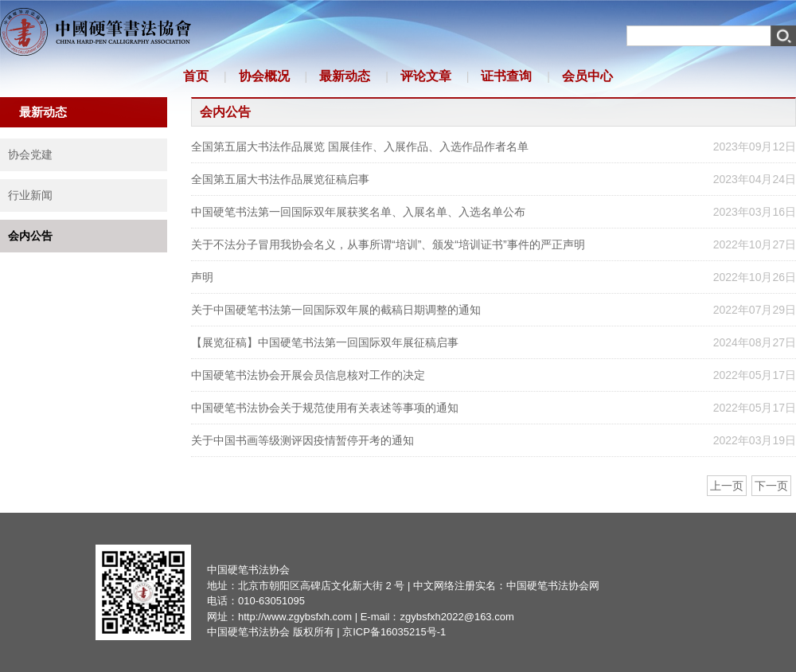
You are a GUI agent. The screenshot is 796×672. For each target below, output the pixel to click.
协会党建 (30, 154)
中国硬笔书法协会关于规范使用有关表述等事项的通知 (325, 408)
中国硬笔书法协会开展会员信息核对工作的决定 (308, 375)
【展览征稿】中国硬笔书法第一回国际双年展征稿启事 (325, 342)
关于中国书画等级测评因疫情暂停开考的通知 (302, 440)
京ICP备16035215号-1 (394, 632)
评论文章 (426, 76)
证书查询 (506, 76)
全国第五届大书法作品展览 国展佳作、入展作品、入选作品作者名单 (360, 147)
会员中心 (587, 76)
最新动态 (345, 76)
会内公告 (30, 236)
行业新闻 (30, 195)
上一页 (727, 486)
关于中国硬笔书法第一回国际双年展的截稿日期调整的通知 (336, 310)
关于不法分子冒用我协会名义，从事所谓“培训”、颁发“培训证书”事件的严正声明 (388, 244)
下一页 (771, 486)
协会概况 (264, 76)
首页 (196, 76)
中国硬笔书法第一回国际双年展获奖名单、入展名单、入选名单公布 (358, 212)
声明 (202, 277)
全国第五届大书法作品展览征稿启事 (280, 179)
